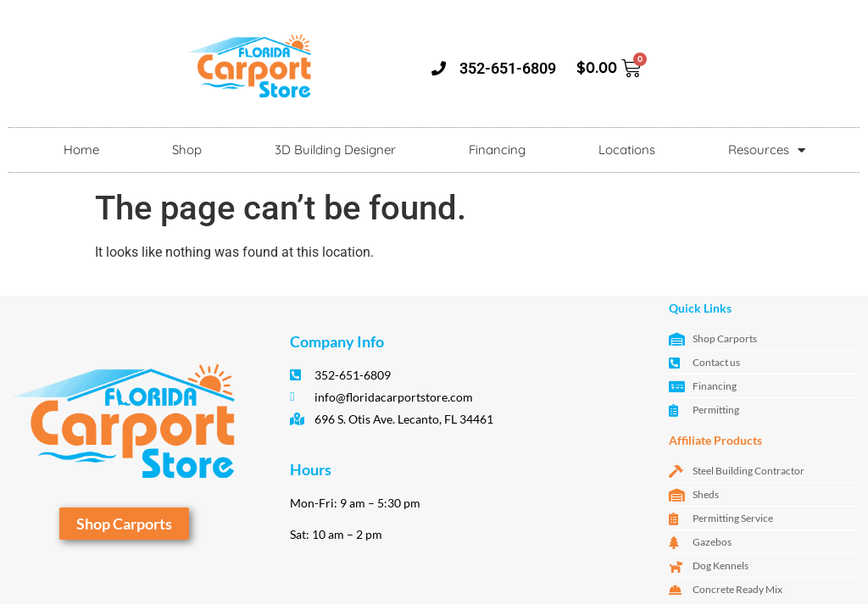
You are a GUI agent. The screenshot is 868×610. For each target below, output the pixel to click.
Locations (627, 150)
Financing (497, 150)
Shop (187, 150)
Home (81, 150)
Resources (767, 150)
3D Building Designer (335, 150)
